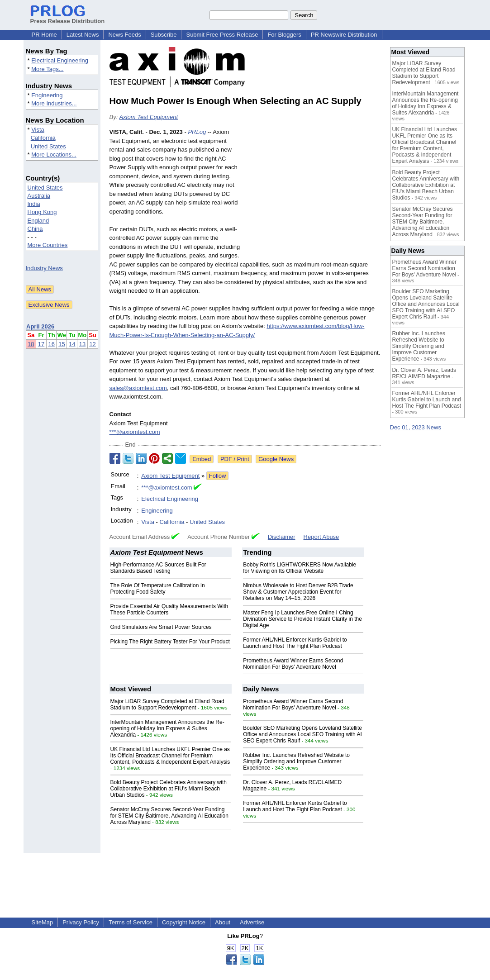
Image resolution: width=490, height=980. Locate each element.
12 (92, 344)
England (38, 221)
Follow (218, 476)
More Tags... (47, 69)
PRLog (197, 132)
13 (82, 344)
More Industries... (54, 103)
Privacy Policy (81, 922)
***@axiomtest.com (135, 432)
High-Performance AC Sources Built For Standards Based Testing (158, 568)
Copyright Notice (184, 922)
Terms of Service (131, 922)
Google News (276, 459)
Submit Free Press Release (222, 35)
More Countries (48, 245)
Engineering (47, 95)
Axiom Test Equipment (148, 117)
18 (31, 344)
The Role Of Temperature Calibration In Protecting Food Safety (158, 589)
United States (48, 146)
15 (62, 344)
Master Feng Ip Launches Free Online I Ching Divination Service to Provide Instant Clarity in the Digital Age (302, 619)
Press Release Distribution (68, 18)
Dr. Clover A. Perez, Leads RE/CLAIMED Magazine (424, 373)
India (34, 204)
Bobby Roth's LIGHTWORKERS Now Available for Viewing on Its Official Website (300, 568)
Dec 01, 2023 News (416, 427)
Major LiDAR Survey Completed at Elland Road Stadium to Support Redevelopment (167, 704)
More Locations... (54, 155)
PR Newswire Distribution (344, 35)
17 (41, 344)
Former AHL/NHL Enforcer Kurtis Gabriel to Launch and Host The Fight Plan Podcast (295, 643)
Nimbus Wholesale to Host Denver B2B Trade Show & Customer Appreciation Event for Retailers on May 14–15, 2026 (298, 592)
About (223, 922)
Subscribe (164, 35)
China (35, 229)
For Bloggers (284, 35)
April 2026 (40, 326)
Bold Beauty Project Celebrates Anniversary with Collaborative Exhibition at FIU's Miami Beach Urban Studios (169, 789)
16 (51, 344)
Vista (38, 130)
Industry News (44, 268)
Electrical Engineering (60, 60)
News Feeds (124, 35)
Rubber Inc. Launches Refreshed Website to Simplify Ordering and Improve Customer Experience (296, 761)
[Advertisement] (313, 194)
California (43, 138)
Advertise (252, 922)
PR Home (44, 35)
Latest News (83, 35)
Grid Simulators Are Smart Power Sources (161, 627)
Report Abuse (321, 537)
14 (72, 344)
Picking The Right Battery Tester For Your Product (170, 642)
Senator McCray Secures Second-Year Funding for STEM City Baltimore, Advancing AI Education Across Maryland (169, 816)
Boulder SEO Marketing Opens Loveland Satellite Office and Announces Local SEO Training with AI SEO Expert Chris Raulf (302, 734)
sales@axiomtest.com (138, 388)
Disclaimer (282, 537)
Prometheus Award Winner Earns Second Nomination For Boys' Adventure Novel (293, 664)
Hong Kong (42, 212)
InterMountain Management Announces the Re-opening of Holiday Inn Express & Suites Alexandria (167, 728)
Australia (39, 196)
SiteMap (43, 922)
